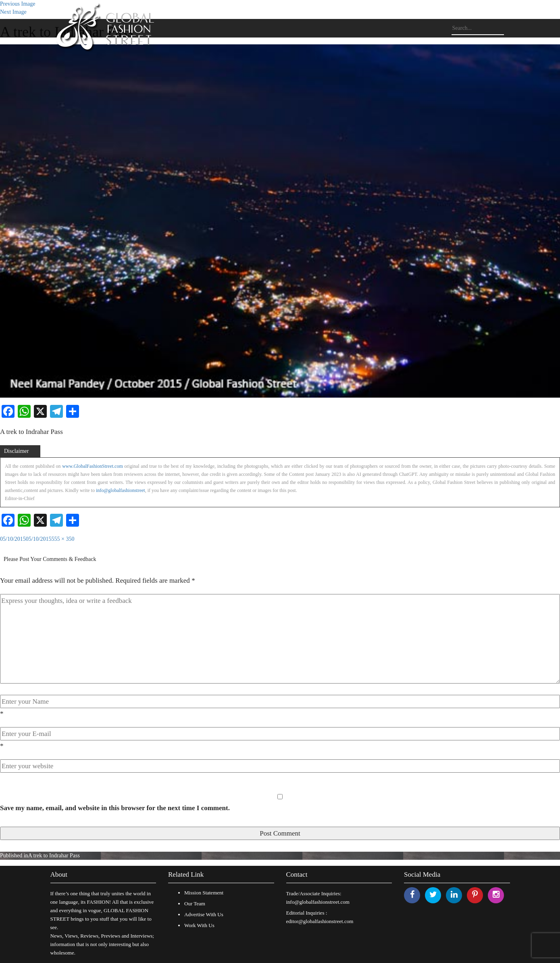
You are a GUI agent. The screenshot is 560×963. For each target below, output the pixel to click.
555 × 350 (63, 539)
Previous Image (18, 4)
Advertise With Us (204, 914)
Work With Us (199, 925)
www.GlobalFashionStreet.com (93, 466)
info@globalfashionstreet (121, 490)
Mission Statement (204, 893)
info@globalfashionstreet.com (318, 902)
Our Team (195, 904)
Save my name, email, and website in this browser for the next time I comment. (115, 808)
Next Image (13, 12)
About (59, 874)
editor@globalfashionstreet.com (320, 921)
